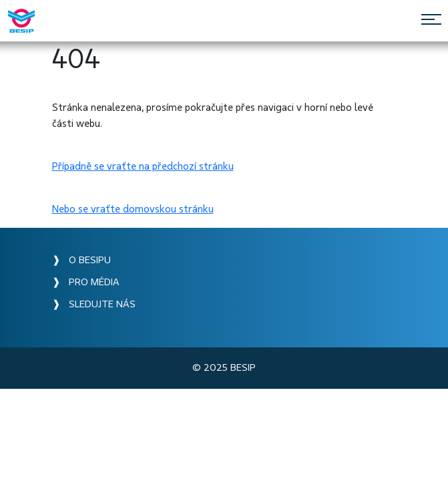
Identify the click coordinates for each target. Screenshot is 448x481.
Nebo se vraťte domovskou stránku (133, 209)
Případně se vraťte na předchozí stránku (143, 166)
